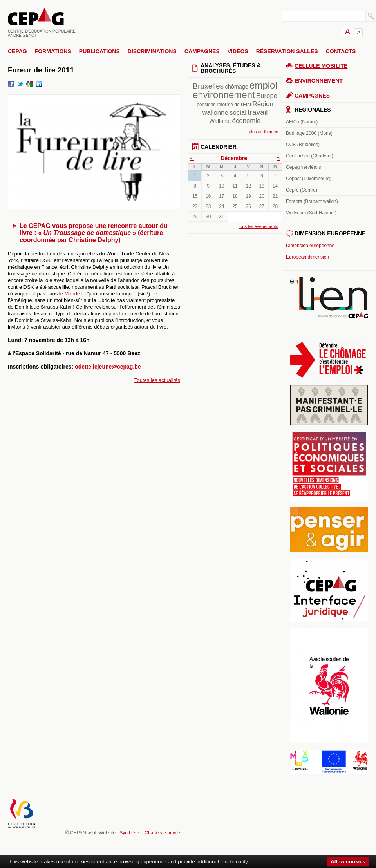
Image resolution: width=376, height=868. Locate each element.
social (238, 113)
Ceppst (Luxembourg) (309, 179)
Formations (53, 51)
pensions (206, 105)
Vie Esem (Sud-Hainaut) (311, 213)
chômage (237, 87)
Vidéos (238, 51)
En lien (329, 298)
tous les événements (258, 226)
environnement (224, 95)
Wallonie (220, 121)
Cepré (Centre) (302, 190)
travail (258, 112)
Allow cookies (348, 862)
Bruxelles (208, 86)
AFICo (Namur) (302, 122)
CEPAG (17, 51)
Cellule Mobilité (321, 66)
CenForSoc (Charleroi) (310, 156)
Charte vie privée (162, 833)
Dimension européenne (310, 246)
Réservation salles (287, 51)
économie (247, 121)
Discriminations (152, 51)
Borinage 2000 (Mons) (309, 133)
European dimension (307, 257)
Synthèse (129, 833)
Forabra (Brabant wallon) (312, 201)
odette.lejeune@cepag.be (108, 367)
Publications (99, 51)
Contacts (341, 51)
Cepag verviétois (303, 167)
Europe (267, 96)
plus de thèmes (263, 132)
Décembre (234, 158)
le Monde (70, 294)
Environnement (319, 81)
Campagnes (202, 51)
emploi (263, 85)
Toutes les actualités (157, 380)
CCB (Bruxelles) (303, 145)
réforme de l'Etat (234, 105)
